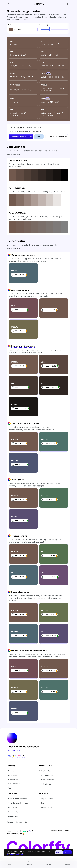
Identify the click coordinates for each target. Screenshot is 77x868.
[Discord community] (9, 756)
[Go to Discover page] (29, 863)
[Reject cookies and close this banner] (59, 852)
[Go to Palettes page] (67, 863)
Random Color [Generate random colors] (13, 816)
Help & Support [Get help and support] (46, 799)
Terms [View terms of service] (28, 822)
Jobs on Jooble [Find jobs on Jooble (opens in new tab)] (46, 807)
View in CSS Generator (57, 136)
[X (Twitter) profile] (23, 756)
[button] (12, 175)
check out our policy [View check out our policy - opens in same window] (15, 853)
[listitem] (23, 43)
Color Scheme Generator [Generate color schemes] (18, 803)
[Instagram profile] (19, 756)
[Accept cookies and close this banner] (67, 852)
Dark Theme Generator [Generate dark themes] (17, 799)
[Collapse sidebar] (9, 4)
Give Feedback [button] (13, 784)
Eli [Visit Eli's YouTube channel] (35, 831)
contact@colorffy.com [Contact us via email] (16, 750)
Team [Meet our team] (10, 788)
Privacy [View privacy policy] (19, 822)
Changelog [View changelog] (12, 775)
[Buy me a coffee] (14, 756)
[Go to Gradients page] (48, 863)
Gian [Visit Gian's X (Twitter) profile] (30, 831)
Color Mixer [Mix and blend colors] (12, 807)
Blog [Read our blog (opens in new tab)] (42, 803)
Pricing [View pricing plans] (10, 771)
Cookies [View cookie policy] (10, 822)
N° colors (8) (44, 25)
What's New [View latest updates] (12, 780)
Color (10, 25)
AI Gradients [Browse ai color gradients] (45, 784)
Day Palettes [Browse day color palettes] (45, 771)
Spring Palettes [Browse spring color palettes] (46, 775)
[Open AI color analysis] (39, 136)
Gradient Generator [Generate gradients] (15, 812)
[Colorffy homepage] (39, 4)
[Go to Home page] (10, 863)
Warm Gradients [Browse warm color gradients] (46, 780)
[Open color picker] (11, 29)
